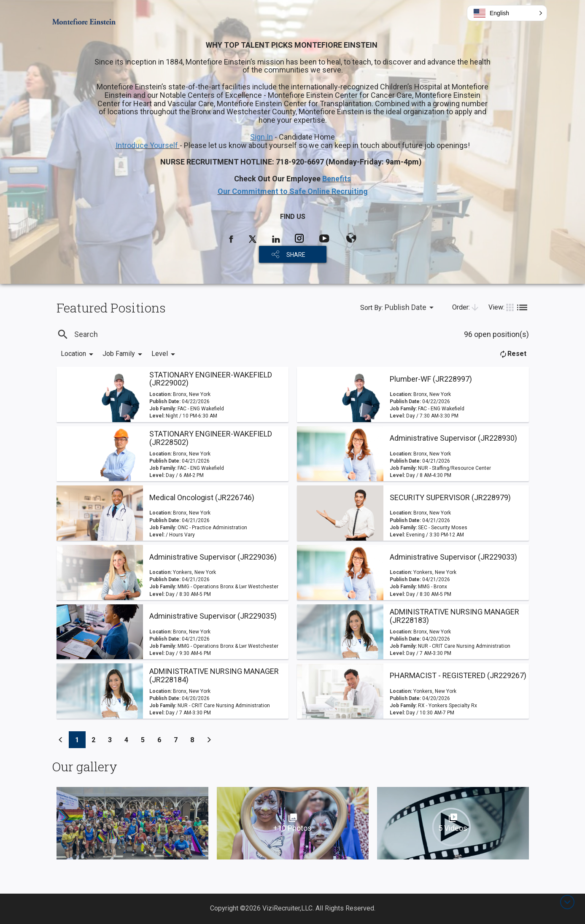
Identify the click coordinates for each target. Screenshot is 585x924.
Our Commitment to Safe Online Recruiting (293, 191)
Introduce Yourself (148, 145)
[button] (507, 13)
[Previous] (61, 740)
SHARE (296, 255)
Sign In (261, 137)
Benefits (337, 179)
